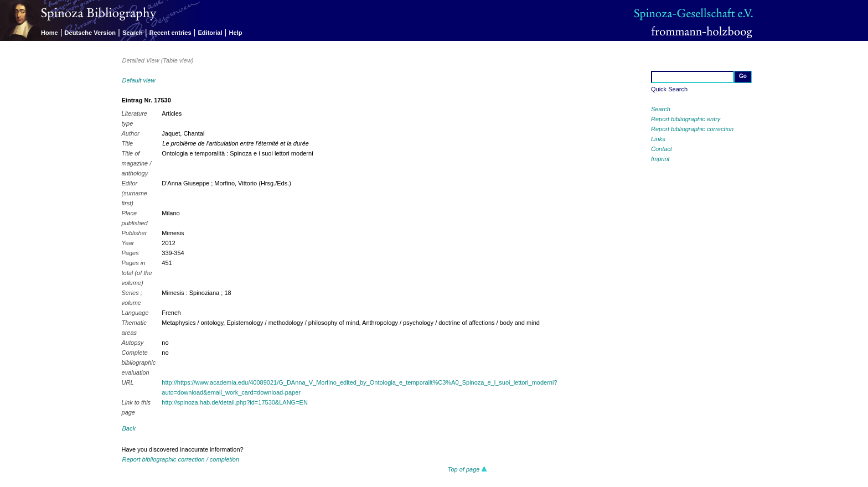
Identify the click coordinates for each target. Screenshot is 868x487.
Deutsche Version (90, 33)
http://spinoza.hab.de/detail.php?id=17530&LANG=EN (235, 402)
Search (133, 33)
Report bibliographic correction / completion (181, 459)
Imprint (660, 159)
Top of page (467, 469)
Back (129, 428)
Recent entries (170, 33)
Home (50, 33)
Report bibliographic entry (686, 119)
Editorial (210, 33)
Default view (139, 80)
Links (658, 139)
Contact (662, 149)
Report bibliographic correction (692, 129)
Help (236, 33)
